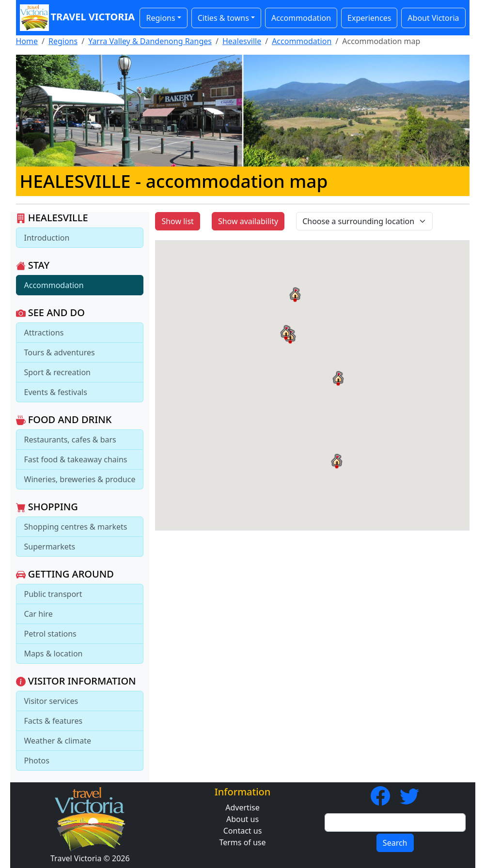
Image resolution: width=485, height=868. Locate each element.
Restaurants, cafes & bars (70, 440)
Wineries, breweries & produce (80, 479)
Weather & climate (58, 741)
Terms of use (242, 842)
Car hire (39, 614)
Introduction (47, 238)
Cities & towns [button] (223, 18)
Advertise (242, 807)
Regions (63, 41)
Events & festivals (56, 392)
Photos (37, 761)
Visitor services (51, 701)
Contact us (243, 831)
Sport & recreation (57, 372)
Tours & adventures (60, 352)
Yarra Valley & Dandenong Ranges (150, 41)
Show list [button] (177, 221)
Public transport (53, 594)
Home (27, 41)
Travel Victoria (75, 18)
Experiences (369, 18)
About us (242, 819)
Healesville (242, 41)
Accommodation (301, 18)
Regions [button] (160, 18)
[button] (337, 461)
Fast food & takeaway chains (76, 459)
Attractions (44, 333)
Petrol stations (50, 634)
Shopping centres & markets (76, 527)
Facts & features (54, 721)
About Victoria (433, 18)
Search (395, 843)
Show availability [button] (248, 221)
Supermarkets (50, 547)
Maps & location (54, 654)
